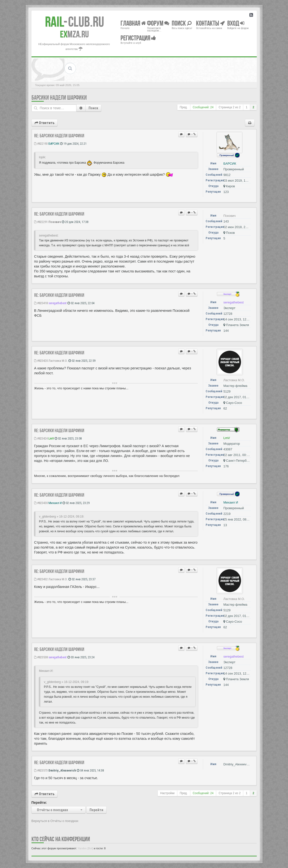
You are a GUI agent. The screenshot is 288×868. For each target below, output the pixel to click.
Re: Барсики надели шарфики (59, 136)
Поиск (93, 108)
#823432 (41, 579)
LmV (51, 438)
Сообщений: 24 (203, 107)
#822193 (41, 144)
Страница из (230, 107)
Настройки (167, 793)
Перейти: (39, 803)
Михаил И (55, 503)
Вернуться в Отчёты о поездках (55, 821)
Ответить (45, 123)
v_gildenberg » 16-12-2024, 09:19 (61, 517)
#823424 (41, 438)
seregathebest (58, 303)
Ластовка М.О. (58, 361)
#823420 (41, 361)
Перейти (96, 810)
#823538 (41, 657)
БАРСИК (54, 144)
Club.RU (75, 22)
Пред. (184, 107)
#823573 (41, 770)
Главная (133, 23)
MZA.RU (74, 34)
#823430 (41, 503)
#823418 (41, 303)
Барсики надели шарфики (59, 98)
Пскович (55, 222)
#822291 (41, 222)
